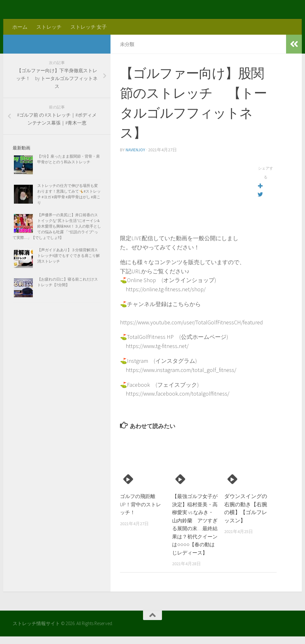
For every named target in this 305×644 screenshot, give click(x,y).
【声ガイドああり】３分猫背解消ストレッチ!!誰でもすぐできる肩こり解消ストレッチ (69, 255)
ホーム (20, 27)
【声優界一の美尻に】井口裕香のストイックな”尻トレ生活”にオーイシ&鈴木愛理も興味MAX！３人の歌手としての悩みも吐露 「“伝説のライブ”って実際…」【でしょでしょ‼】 (57, 226)
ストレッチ (49, 27)
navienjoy (136, 149)
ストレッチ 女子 (89, 27)
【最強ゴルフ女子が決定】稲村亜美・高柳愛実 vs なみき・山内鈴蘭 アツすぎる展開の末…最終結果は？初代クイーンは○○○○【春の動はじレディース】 (195, 528)
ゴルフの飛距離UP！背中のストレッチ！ (142, 504)
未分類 (128, 44)
